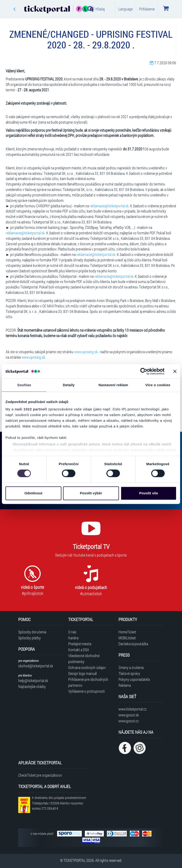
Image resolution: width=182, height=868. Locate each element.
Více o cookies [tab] (158, 385)
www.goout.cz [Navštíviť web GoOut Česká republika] (129, 721)
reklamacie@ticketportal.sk (109, 206)
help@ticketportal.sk (33, 680)
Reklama (125, 685)
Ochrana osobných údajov (87, 667)
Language (126, 9)
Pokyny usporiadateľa (134, 679)
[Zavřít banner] (175, 371)
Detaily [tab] (69, 385)
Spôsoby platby (30, 638)
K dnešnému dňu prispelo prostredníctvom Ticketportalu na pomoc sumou (59, 803)
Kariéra (73, 638)
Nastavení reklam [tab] (113, 385)
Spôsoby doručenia (32, 632)
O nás (72, 632)
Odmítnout (33, 493)
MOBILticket (127, 638)
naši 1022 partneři (31, 409)
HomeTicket (127, 632)
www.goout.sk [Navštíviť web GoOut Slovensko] (129, 715)
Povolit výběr (91, 493)
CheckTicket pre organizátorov (40, 775)
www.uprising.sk (86, 352)
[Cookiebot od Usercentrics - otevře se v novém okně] (144, 371)
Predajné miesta (80, 644)
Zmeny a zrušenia (131, 667)
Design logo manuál (82, 673)
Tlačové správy (129, 673)
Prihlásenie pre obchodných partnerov (88, 682)
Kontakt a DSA (79, 650)
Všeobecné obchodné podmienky (84, 659)
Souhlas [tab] (24, 385)
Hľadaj (96, 9)
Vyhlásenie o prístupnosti (86, 691)
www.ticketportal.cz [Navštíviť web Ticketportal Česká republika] (132, 709)
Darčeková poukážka (133, 644)
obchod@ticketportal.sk (36, 666)
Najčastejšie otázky (32, 686)
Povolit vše (149, 493)
